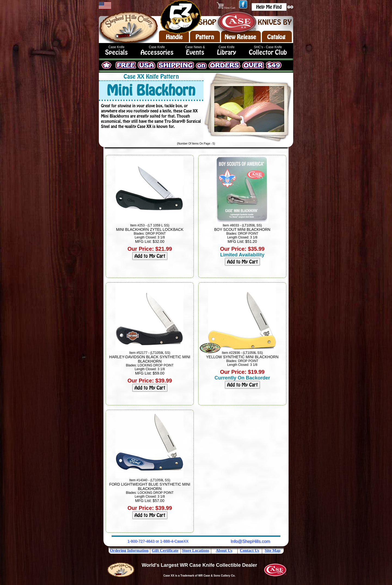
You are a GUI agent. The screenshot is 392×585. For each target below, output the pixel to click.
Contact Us (249, 550)
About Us (224, 550)
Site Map (273, 550)
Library (226, 52)
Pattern (205, 37)
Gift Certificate (165, 550)
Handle (174, 37)
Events (195, 52)
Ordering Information (129, 550)
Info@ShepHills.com (250, 541)
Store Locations (195, 550)
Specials (116, 52)
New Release (240, 37)
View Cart (226, 8)
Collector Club (268, 52)
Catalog (276, 37)
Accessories (157, 52)
